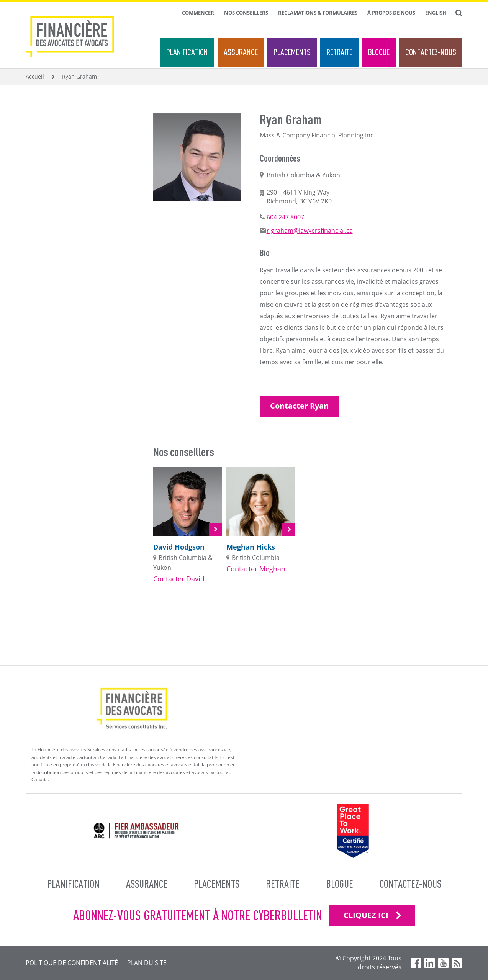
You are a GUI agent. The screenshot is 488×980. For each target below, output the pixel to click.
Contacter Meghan (256, 569)
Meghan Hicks (251, 547)
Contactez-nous (431, 52)
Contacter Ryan (299, 406)
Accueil (35, 76)
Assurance (241, 52)
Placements (292, 52)
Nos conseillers (246, 13)
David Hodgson (179, 547)
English (436, 13)
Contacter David (179, 579)
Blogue (379, 52)
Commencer (198, 13)
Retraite (339, 52)
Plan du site (147, 963)
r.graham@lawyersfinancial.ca (310, 231)
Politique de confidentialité (72, 963)
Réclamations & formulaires (318, 13)
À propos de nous (391, 13)
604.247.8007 (285, 217)
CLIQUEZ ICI (366, 915)
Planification (187, 52)
